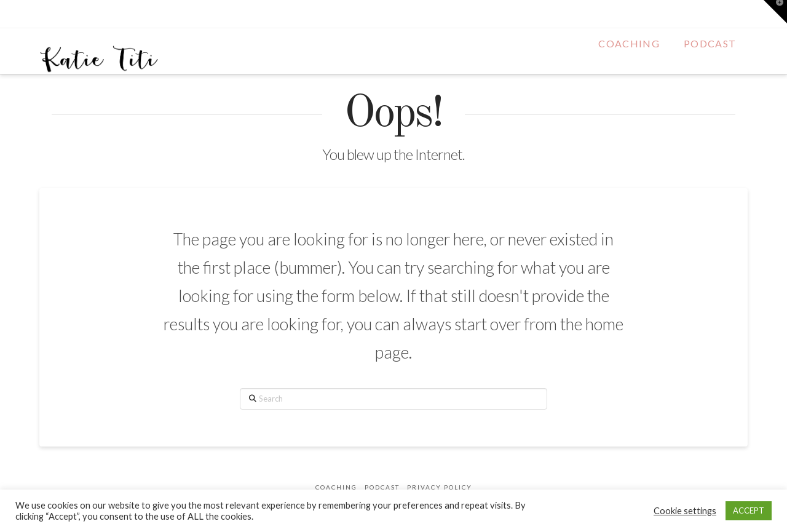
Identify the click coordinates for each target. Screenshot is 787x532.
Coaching (336, 487)
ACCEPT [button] (749, 510)
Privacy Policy (440, 487)
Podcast (382, 487)
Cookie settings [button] (685, 511)
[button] (775, 12)
